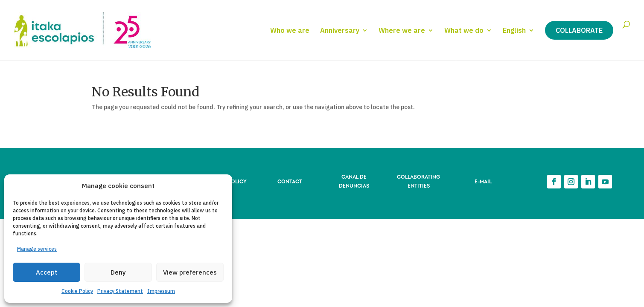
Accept (47, 272)
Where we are (402, 31)
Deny (118, 272)
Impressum (161, 291)
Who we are (290, 31)
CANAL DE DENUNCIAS (354, 181)
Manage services (37, 249)
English (514, 31)
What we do (464, 31)
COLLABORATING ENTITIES (418, 181)
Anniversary (340, 31)
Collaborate (579, 30)
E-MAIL (483, 181)
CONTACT (290, 181)
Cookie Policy (77, 291)
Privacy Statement (120, 291)
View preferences (190, 272)
